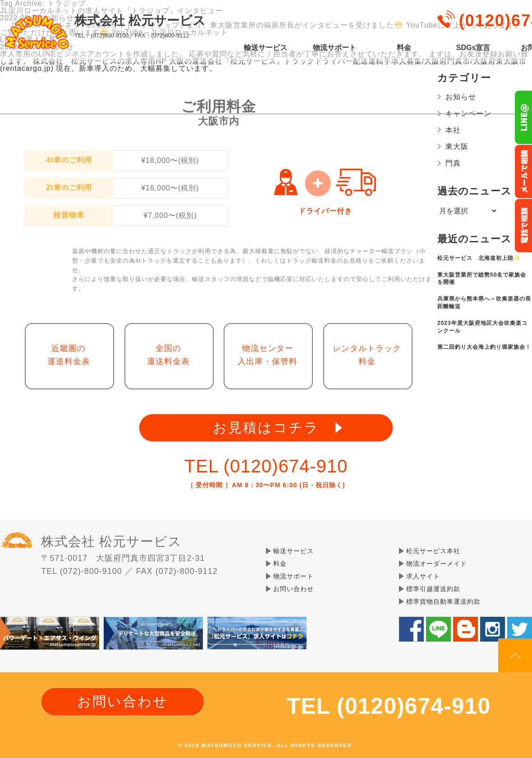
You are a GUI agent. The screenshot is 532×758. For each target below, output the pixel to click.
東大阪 (457, 146)
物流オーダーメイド (437, 564)
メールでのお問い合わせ (523, 171)
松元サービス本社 (433, 551)
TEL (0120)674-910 (266, 466)
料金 (404, 48)
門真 (453, 163)
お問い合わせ (294, 589)
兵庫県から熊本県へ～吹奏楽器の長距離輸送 (484, 303)
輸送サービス (266, 48)
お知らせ (461, 97)
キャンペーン (468, 113)
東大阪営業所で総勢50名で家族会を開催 (482, 279)
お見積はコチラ (266, 428)
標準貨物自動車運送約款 (443, 601)
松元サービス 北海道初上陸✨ (479, 258)
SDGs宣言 (473, 48)
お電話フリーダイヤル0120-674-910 (523, 226)
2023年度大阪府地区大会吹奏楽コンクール (482, 327)
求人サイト (423, 576)
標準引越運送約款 (433, 589)
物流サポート (335, 48)
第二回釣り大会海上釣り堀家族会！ (484, 347)
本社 (453, 130)
